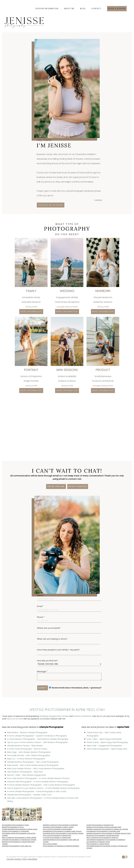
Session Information (47, 9)
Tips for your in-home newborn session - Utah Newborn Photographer (37, 742)
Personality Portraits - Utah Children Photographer (29, 755)
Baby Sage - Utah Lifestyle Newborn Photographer (29, 752)
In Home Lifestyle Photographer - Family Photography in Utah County (37, 791)
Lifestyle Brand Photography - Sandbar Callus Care (29, 795)
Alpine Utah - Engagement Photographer (104, 746)
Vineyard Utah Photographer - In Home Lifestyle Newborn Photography (38, 782)
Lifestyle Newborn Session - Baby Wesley (25, 746)
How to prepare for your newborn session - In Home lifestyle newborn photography (43, 788)
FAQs (25, 859)
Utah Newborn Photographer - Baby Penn (25, 772)
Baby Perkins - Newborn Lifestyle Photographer (27, 733)
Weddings (44, 716)
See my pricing (56, 486)
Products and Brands (82, 716)
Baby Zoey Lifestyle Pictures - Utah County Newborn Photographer (36, 769)
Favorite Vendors (14, 859)
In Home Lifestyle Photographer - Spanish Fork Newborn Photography (37, 736)
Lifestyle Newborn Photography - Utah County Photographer (33, 762)
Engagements (55, 716)
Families (65, 716)
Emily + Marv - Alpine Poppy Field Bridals (104, 739)
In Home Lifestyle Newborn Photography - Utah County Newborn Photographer (41, 785)
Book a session (117, 9)
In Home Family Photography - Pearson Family (27, 749)
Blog (83, 9)
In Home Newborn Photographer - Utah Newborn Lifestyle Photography (38, 739)
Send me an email (15, 719)
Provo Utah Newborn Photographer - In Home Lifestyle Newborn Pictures (38, 778)
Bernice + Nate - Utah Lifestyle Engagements (27, 775)
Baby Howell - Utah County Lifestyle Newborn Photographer (33, 765)
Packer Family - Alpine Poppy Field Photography (107, 742)
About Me (69, 9)
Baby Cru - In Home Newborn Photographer (26, 759)
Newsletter (33, 859)
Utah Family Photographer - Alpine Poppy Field (107, 749)
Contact (96, 9)
